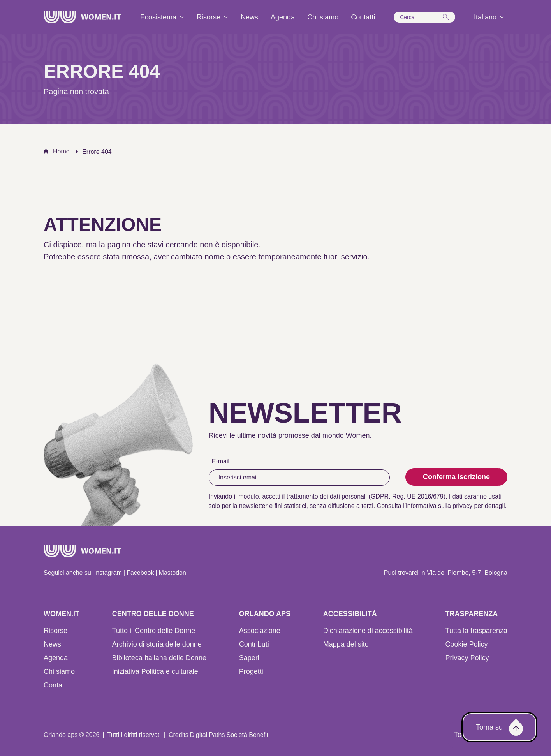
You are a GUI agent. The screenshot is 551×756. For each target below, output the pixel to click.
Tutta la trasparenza (476, 631)
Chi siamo (59, 671)
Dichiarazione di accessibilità (368, 631)
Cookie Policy (467, 644)
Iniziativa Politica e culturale (155, 671)
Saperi (249, 658)
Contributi (254, 644)
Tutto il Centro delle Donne (154, 631)
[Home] (83, 17)
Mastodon (173, 573)
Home (61, 151)
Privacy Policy (467, 658)
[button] (424, 17)
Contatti (56, 685)
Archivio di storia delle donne (157, 644)
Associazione (260, 631)
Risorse (55, 631)
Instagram (108, 573)
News (52, 644)
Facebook (140, 573)
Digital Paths (208, 735)
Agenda (56, 658)
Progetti (251, 671)
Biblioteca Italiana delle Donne (159, 658)
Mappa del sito (346, 644)
